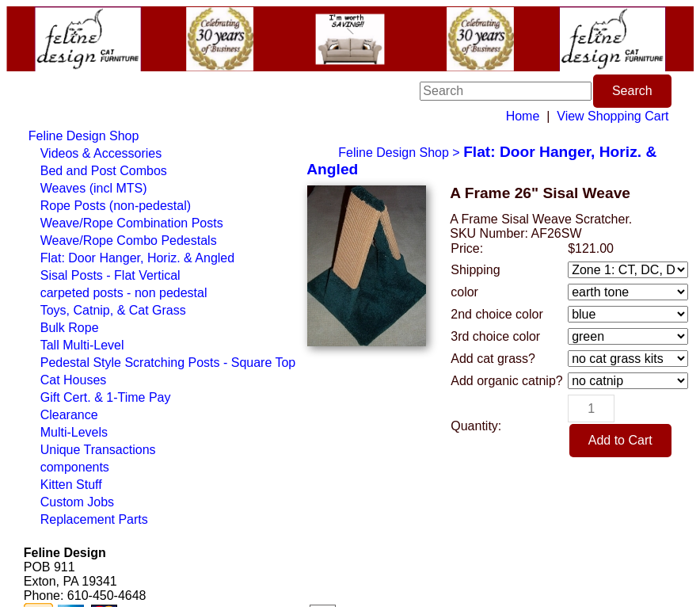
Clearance (69, 415)
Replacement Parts (94, 519)
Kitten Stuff (71, 485)
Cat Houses (74, 380)
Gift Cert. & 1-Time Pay (106, 397)
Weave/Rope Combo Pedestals (129, 241)
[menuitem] (162, 136)
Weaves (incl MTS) (94, 188)
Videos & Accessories (101, 153)
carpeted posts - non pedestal (124, 293)
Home (523, 116)
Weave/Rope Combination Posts (132, 223)
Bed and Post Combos (104, 171)
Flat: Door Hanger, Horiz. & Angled (137, 258)
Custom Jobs (77, 502)
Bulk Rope (70, 328)
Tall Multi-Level (82, 345)
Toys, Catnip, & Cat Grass (113, 310)
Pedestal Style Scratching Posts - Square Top (168, 363)
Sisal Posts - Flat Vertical (110, 275)
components (75, 467)
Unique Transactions (98, 450)
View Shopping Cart (612, 116)
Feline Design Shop (84, 136)
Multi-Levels (74, 432)
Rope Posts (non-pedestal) (116, 206)
